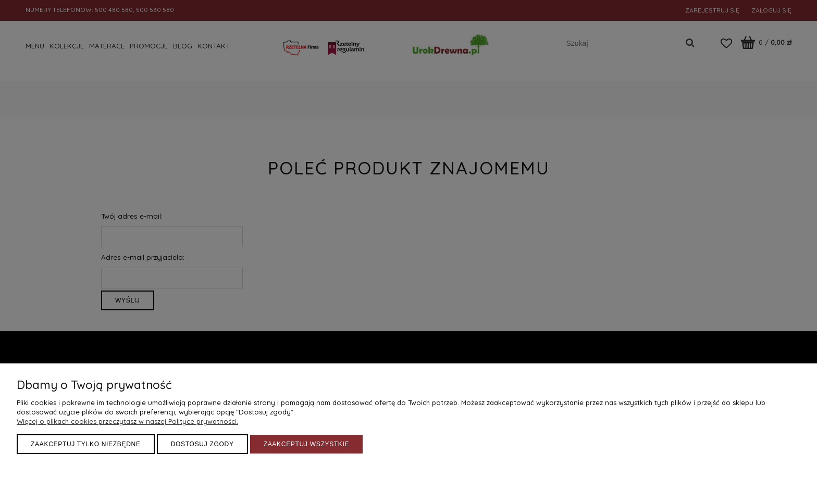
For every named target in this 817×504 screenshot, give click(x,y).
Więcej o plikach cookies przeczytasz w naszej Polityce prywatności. (127, 421)
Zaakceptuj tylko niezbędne (86, 444)
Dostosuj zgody (202, 444)
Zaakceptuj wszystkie (307, 444)
